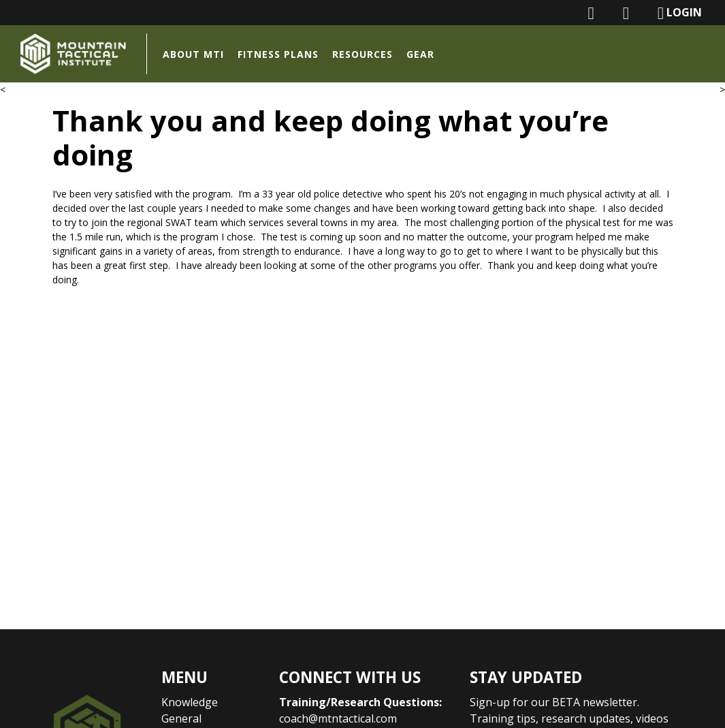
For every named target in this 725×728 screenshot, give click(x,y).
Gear (420, 54)
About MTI (193, 54)
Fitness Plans (278, 54)
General (181, 718)
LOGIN (680, 13)
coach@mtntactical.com (338, 718)
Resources (363, 54)
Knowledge (190, 702)
